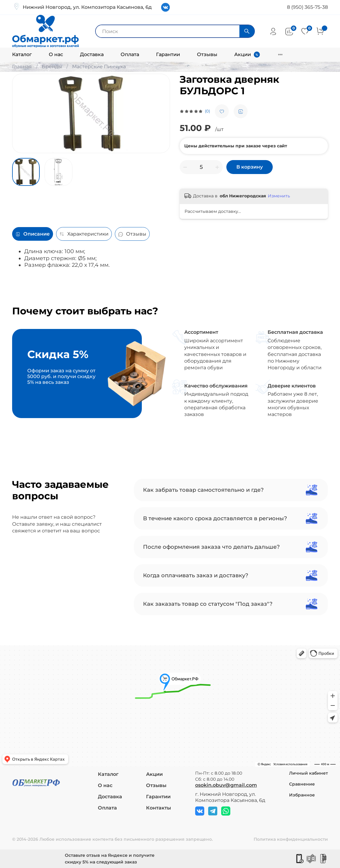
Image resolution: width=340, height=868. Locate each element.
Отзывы (207, 54)
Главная (22, 67)
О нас (56, 54)
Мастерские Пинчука (99, 67)
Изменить (279, 196)
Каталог (22, 54)
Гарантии (168, 54)
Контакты (158, 808)
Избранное (302, 795)
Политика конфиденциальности (291, 839)
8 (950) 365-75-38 (307, 7)
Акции (243, 54)
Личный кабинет (308, 773)
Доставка (92, 54)
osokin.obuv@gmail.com (226, 785)
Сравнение (302, 784)
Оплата (130, 54)
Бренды (52, 67)
